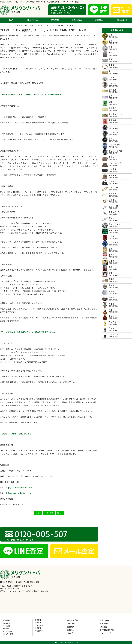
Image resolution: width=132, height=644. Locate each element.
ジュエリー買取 (8, 634)
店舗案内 (99, 20)
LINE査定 (103, 627)
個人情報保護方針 (107, 630)
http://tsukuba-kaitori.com (19, 488)
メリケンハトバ (25, 9)
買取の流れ (77, 20)
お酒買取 (38, 620)
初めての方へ (33, 20)
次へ (60, 513)
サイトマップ (105, 633)
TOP (11, 20)
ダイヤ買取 (6, 626)
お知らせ (71, 630)
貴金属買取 (6, 623)
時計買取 (6, 629)
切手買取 (38, 623)
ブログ (70, 633)
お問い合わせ (121, 20)
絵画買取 (38, 628)
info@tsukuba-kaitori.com (19, 493)
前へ (38, 513)
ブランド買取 (7, 631)
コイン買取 (39, 625)
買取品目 (55, 20)
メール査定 (104, 624)
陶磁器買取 (39, 631)
